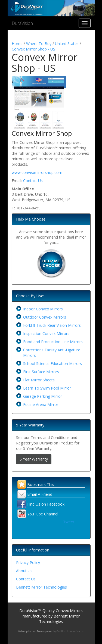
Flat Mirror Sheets (39, 380)
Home (17, 44)
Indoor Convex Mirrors (43, 309)
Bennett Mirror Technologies (41, 587)
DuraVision (22, 23)
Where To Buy (39, 44)
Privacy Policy (28, 563)
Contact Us (33, 181)
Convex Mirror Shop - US (33, 49)
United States (67, 44)
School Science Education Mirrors (52, 363)
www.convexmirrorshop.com (37, 172)
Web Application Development (35, 631)
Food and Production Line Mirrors (53, 342)
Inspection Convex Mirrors (46, 333)
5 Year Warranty (34, 459)
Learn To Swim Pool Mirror (47, 388)
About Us (24, 571)
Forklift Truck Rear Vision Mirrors (52, 325)
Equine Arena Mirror (41, 404)
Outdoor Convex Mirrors (45, 317)
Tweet (69, 522)
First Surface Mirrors (41, 372)
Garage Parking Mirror (43, 396)
